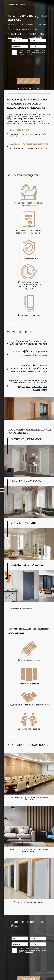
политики (29, 54)
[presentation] (32, 67)
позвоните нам (31, 88)
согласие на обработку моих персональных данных (32, 51)
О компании (14, 34)
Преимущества (37, 34)
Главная (12, 4)
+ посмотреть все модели (20, 608)
